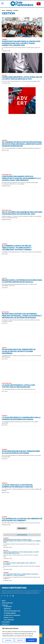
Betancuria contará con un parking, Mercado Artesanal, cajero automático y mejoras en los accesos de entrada (22, 316)
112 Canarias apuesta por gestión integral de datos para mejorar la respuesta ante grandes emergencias (22, 144)
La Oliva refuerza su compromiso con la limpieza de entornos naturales (21, 418)
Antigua (4, 75)
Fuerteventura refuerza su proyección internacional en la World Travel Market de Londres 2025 (21, 43)
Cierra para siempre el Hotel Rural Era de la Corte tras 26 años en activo (22, 78)
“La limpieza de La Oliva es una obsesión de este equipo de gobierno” (22, 520)
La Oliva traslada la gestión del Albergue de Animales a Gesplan (17, 486)
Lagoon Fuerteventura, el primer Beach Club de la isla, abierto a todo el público (21, 575)
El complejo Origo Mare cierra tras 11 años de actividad (19, 564)
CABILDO (4, 348)
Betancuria (5, 312)
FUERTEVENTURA (7, 175)
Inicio (3, 10)
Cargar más (22, 528)
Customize (8, 640)
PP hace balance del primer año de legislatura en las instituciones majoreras (19, 351)
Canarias (5, 40)
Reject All (20, 640)
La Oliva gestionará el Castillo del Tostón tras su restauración (19, 386)
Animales (5, 483)
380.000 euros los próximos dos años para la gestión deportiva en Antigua (22, 281)
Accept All (31, 640)
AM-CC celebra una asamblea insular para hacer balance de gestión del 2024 (22, 213)
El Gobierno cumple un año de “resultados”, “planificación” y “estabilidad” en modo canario (17, 248)
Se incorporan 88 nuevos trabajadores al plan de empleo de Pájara (21, 452)
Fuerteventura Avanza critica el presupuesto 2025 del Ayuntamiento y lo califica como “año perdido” (21, 178)
